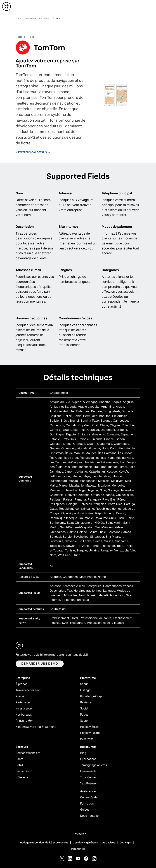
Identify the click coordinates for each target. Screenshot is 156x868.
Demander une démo (40, 664)
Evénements (88, 771)
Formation (87, 804)
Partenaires (23, 702)
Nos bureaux (24, 715)
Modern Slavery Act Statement (36, 727)
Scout (84, 684)
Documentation (90, 816)
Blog (83, 753)
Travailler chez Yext (28, 690)
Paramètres (78, 849)
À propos (21, 684)
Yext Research (89, 784)
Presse (20, 696)
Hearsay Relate (90, 733)
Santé (19, 759)
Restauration (24, 771)
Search (85, 721)
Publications (88, 759)
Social (84, 709)
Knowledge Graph (92, 696)
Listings (85, 690)
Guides (85, 810)
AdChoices (109, 843)
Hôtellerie (22, 777)
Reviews (86, 702)
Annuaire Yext (24, 721)
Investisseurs (24, 709)
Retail (19, 765)
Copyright (126, 843)
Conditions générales (85, 843)
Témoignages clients (94, 765)
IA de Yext (86, 739)
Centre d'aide (89, 798)
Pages (84, 715)
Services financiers (28, 753)
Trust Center (88, 777)
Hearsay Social (90, 727)
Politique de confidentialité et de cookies (44, 843)
